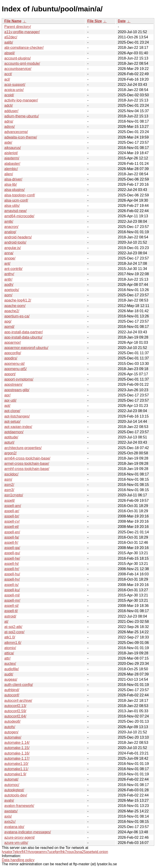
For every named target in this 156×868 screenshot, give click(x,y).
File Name (13, 21)
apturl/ (9, 442)
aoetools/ (12, 290)
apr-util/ (10, 400)
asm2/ (9, 485)
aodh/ (9, 285)
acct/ (8, 74)
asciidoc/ (11, 474)
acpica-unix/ (14, 90)
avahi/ (9, 800)
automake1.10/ (16, 764)
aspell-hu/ (12, 574)
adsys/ (10, 127)
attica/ (9, 653)
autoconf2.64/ (15, 716)
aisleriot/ (11, 153)
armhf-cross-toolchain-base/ (27, 469)
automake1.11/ (16, 769)
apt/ (7, 406)
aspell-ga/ (12, 548)
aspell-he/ (12, 558)
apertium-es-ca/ (17, 316)
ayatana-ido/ (14, 827)
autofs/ (10, 727)
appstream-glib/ (17, 390)
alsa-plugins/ (15, 190)
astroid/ (10, 616)
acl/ (7, 79)
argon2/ (10, 453)
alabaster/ (12, 164)
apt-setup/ (12, 422)
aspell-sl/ (11, 606)
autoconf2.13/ (15, 706)
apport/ (10, 374)
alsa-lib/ (11, 184)
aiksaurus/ (13, 148)
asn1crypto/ (14, 495)
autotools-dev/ (16, 795)
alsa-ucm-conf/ (16, 200)
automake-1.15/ (17, 748)
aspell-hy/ (12, 579)
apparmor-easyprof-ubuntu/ (26, 348)
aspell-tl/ (11, 611)
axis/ (8, 816)
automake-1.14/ (17, 743)
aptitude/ (11, 437)
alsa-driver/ (13, 179)
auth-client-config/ (19, 685)
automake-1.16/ (17, 753)
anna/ (9, 253)
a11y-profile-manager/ (22, 32)
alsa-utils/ (12, 206)
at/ (6, 622)
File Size (95, 21)
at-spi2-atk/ (13, 627)
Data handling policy (18, 860)
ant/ (7, 263)
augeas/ (11, 679)
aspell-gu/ (12, 553)
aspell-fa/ (12, 537)
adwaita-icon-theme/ (21, 137)
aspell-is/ (11, 585)
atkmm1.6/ (13, 643)
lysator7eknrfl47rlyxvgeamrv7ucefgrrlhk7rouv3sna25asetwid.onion (55, 852)
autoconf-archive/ (18, 701)
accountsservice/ (18, 69)
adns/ (9, 121)
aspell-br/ (12, 516)
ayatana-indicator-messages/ (28, 832)
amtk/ (9, 221)
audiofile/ (12, 669)
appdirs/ (11, 358)
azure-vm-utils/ (16, 843)
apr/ (7, 395)
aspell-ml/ (12, 595)
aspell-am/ (13, 506)
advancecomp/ (16, 132)
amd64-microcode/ (19, 216)
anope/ (10, 258)
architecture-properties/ (23, 448)
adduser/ (11, 111)
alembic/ (11, 169)
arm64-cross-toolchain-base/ (27, 458)
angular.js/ (13, 248)
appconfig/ (13, 353)
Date (122, 21)
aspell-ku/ (12, 590)
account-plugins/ (18, 58)
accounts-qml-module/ (22, 63)
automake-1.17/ (17, 758)
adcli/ (9, 105)
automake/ (13, 737)
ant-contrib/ (13, 269)
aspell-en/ (12, 532)
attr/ (7, 658)
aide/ (8, 142)
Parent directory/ (18, 27)
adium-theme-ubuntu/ (22, 116)
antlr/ (8, 279)
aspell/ (10, 501)
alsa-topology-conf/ (20, 195)
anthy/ (9, 274)
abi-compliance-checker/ (24, 48)
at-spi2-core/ (14, 632)
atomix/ (10, 648)
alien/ (9, 174)
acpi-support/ (15, 85)
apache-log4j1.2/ (18, 300)
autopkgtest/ (14, 790)
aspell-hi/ (12, 564)
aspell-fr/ (11, 543)
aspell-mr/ (12, 600)
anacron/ (11, 227)
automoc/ (12, 785)
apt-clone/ (12, 411)
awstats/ (11, 811)
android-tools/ (15, 242)
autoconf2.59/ (15, 711)
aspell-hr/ (12, 569)
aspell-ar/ (12, 511)
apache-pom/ (15, 306)
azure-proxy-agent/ (19, 837)
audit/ (9, 674)
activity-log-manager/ (21, 100)
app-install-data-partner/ (24, 332)
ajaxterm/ (12, 158)
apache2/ (12, 311)
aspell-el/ (12, 527)
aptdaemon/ (14, 432)
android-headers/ (18, 237)
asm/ (8, 479)
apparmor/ (13, 343)
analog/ (10, 232)
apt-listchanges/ (17, 416)
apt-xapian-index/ (18, 427)
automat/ (11, 779)
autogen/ (11, 732)
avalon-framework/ (19, 806)
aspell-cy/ (12, 521)
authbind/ (12, 690)
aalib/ (9, 42)
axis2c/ (10, 822)
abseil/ (10, 53)
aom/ (8, 295)
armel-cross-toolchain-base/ (27, 464)
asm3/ (9, 490)
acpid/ (9, 95)
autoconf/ (12, 695)
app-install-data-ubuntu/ (23, 337)
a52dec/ (11, 37)
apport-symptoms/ (19, 379)
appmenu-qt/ (15, 364)
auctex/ (10, 664)
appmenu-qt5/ (16, 369)
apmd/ (9, 327)
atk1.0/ (10, 637)
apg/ (8, 321)
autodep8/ (12, 721)
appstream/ (13, 385)
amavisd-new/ (16, 211)
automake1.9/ (15, 774)
